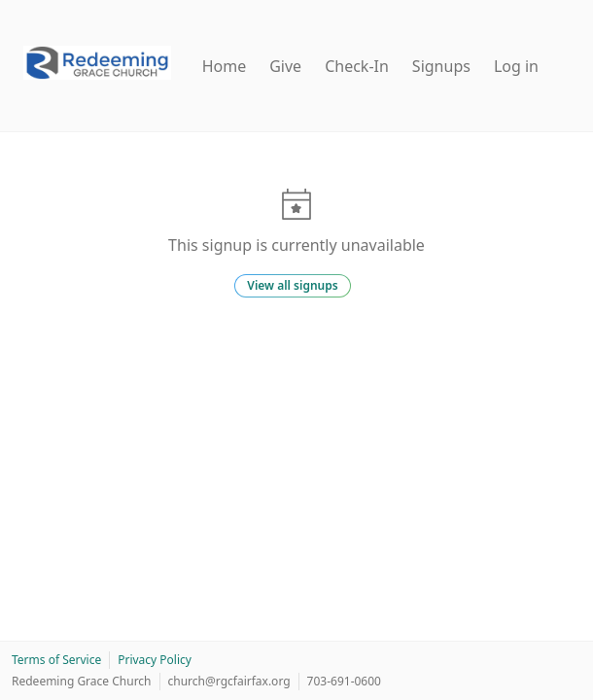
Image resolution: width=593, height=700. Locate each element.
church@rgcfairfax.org (229, 681)
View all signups (292, 285)
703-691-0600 (344, 681)
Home (225, 66)
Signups (441, 66)
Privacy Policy (155, 660)
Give (285, 66)
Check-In (357, 66)
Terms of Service (56, 660)
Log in (516, 66)
